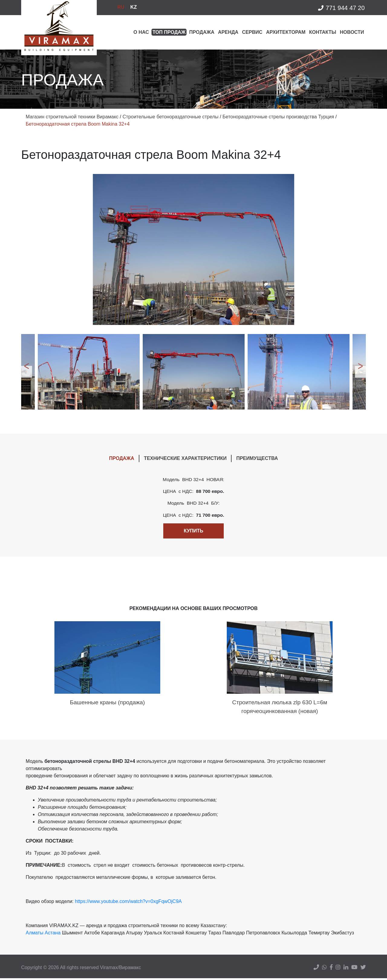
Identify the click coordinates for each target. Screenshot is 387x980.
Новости (352, 32)
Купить (193, 532)
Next (361, 372)
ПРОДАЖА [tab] (122, 458)
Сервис (252, 32)
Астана (53, 935)
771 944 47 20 (341, 8)
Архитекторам (286, 32)
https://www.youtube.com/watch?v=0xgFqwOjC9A (128, 903)
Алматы (34, 935)
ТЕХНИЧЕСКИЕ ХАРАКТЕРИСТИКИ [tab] (185, 458)
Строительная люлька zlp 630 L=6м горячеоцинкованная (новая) (280, 708)
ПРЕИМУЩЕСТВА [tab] (257, 458)
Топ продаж (169, 32)
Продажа (202, 32)
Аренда (228, 32)
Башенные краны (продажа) (107, 704)
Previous (26, 372)
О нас (141, 32)
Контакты (323, 32)
